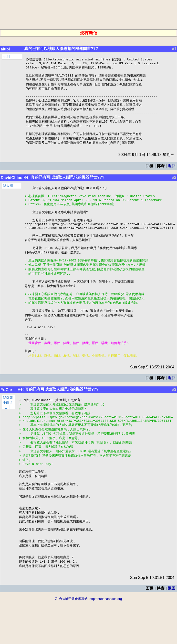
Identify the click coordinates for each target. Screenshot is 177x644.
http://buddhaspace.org (106, 642)
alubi (5, 49)
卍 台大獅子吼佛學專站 (72, 642)
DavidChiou (12, 186)
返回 (172, 174)
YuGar (6, 416)
